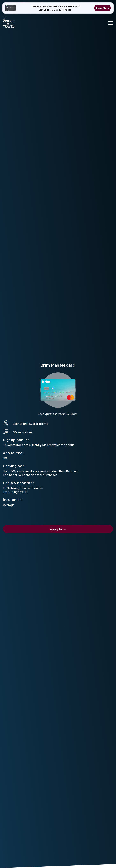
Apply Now (58, 529)
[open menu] (111, 23)
